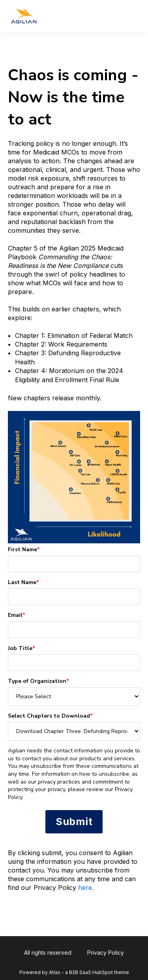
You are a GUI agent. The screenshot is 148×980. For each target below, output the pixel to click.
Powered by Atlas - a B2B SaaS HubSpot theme (74, 972)
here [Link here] (85, 888)
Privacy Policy (106, 953)
